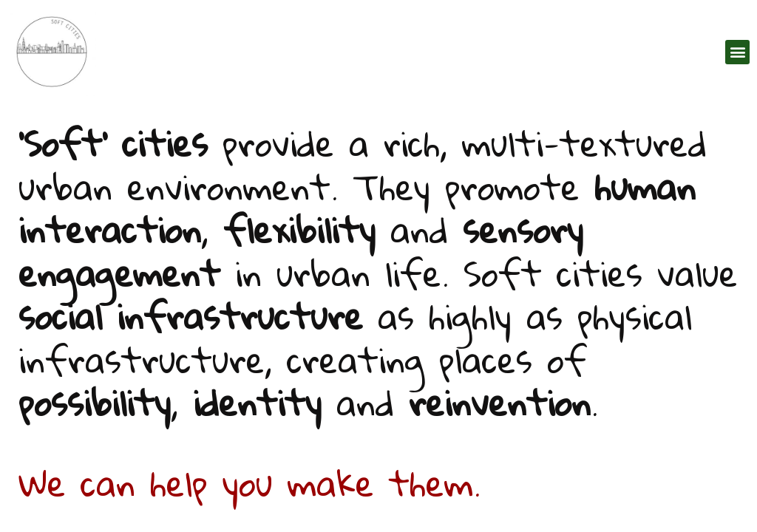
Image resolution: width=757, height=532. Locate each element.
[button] (737, 52)
